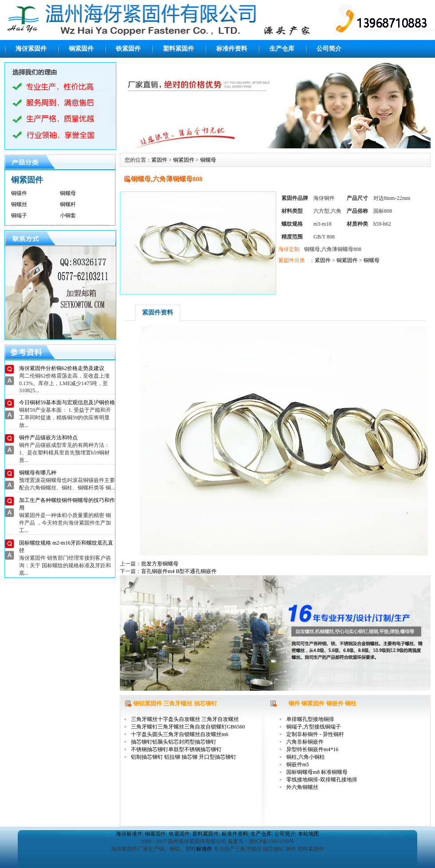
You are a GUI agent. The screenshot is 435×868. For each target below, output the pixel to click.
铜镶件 (19, 193)
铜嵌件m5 (298, 764)
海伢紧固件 (31, 49)
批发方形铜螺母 (160, 564)
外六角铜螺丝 (302, 787)
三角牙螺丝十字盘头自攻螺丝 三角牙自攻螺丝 (185, 719)
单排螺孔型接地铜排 (310, 719)
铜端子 (19, 215)
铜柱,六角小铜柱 (306, 757)
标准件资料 (232, 49)
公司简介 (329, 49)
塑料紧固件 (178, 49)
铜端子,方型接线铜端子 (314, 727)
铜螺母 (68, 193)
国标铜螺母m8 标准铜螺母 (317, 772)
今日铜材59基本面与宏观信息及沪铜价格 (67, 402)
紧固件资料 (158, 313)
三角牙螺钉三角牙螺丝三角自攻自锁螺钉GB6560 (188, 727)
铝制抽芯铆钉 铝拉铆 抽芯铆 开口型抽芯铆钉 (184, 757)
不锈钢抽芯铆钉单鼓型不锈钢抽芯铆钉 (176, 749)
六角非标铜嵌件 (305, 742)
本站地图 (308, 834)
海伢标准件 (129, 834)
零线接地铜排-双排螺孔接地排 (322, 780)
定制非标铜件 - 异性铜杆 (315, 734)
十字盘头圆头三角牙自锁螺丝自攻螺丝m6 (180, 734)
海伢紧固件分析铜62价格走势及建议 (62, 368)
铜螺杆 (68, 204)
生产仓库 (282, 49)
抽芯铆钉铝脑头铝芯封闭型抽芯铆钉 (174, 742)
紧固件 (159, 160)
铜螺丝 (19, 204)
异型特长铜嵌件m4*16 (312, 749)
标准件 (204, 849)
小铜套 (68, 215)
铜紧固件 (81, 49)
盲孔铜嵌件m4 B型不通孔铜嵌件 (179, 571)
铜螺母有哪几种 (38, 473)
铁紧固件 (128, 49)
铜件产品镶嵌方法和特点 (48, 438)
